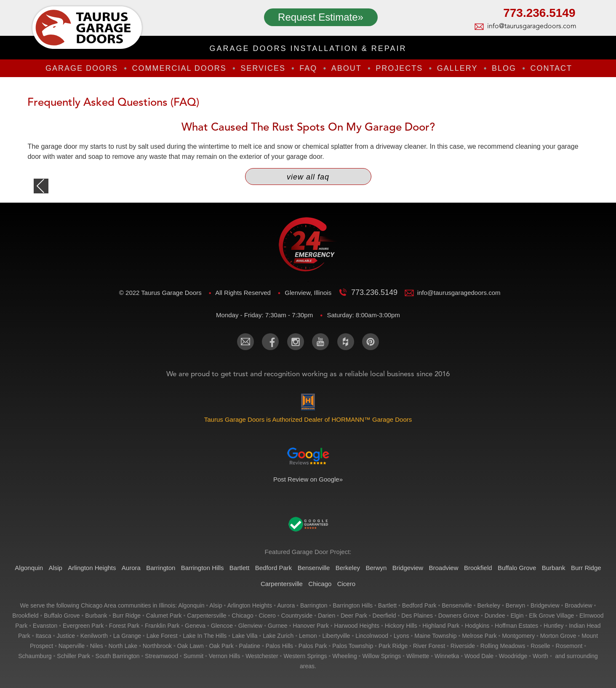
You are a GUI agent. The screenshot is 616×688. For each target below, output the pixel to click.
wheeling (344, 656)
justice (66, 636)
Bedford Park (274, 568)
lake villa (245, 636)
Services (263, 68)
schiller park (73, 656)
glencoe (222, 626)
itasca (43, 636)
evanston (45, 626)
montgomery (518, 636)
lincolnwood (372, 636)
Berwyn (376, 568)
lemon (308, 636)
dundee (495, 616)
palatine (249, 646)
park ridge (393, 646)
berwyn (516, 605)
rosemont (569, 646)
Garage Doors (82, 68)
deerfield (384, 616)
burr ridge (127, 616)
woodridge (513, 656)
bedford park (419, 605)
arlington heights (250, 605)
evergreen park (83, 626)
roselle (540, 646)
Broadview (443, 568)
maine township (435, 636)
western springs (305, 656)
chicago (242, 616)
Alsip (55, 568)
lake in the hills (205, 636)
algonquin (191, 605)
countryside (297, 616)
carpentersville (207, 616)
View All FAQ (308, 177)
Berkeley (348, 568)
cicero (267, 616)
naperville (72, 646)
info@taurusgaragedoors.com (531, 27)
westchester (262, 656)
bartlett (387, 605)
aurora (286, 605)
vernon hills (225, 656)
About (347, 68)
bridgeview (545, 605)
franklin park (162, 626)
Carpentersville (282, 584)
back (41, 186)
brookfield (25, 616)
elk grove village (551, 616)
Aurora (131, 568)
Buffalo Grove (517, 568)
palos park (313, 646)
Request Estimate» (321, 17)
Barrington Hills (203, 568)
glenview (251, 626)
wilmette (418, 656)
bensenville (457, 605)
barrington (314, 605)
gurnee (278, 626)
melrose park (479, 636)
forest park (124, 626)
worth (540, 656)
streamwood (161, 656)
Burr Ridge (586, 568)
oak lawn (191, 646)
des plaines (417, 616)
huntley (553, 626)
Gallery (457, 68)
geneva (195, 626)
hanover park (311, 626)
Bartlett (240, 568)
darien (327, 616)
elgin (517, 616)
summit (193, 656)
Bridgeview (408, 568)
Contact (551, 68)
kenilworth (94, 636)
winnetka (447, 656)
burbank (96, 616)
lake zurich (278, 636)
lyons (401, 636)
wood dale (479, 656)
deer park (354, 616)
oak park (221, 646)
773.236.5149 (539, 14)
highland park (441, 626)
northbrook (157, 646)
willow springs (381, 656)
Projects (399, 68)
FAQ (308, 68)
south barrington (118, 656)
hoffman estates (516, 626)
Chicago (320, 584)
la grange (127, 636)
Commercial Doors (179, 68)
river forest (429, 646)
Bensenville (314, 568)
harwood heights (357, 626)
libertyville (336, 636)
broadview (578, 605)
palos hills (279, 646)
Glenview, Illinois (309, 293)
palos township (353, 646)
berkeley (489, 605)
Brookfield (478, 568)
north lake (123, 646)
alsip (216, 605)
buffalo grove (62, 616)
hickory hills (401, 626)
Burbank (554, 568)
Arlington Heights (92, 568)
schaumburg (35, 656)
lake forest (162, 636)
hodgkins (477, 626)
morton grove (558, 636)
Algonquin (29, 568)
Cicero (346, 584)
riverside (463, 646)
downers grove (459, 616)
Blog (504, 68)
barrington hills (353, 605)
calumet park (164, 616)
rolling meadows (503, 646)
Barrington (161, 568)
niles (97, 646)
